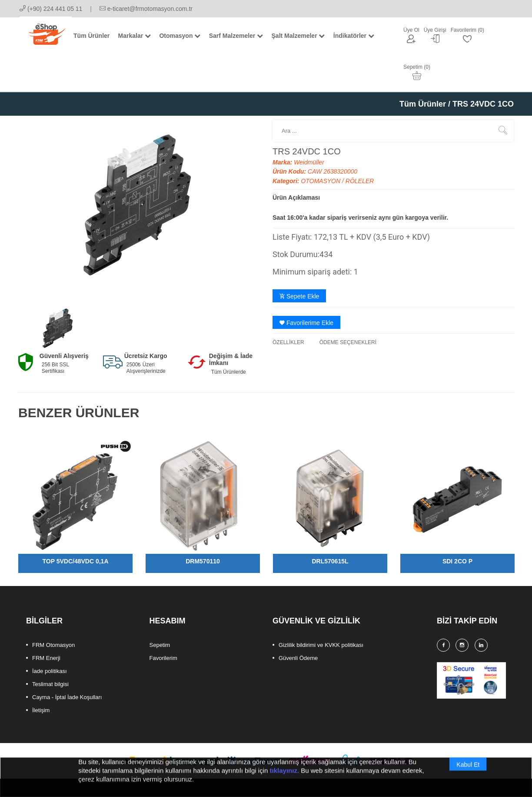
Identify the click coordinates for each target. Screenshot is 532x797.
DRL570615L (330, 561)
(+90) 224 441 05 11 (51, 9)
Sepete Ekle (299, 296)
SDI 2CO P (457, 561)
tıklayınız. (285, 779)
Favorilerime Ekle (306, 323)
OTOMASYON (321, 181)
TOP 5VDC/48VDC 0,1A (76, 561)
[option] (58, 328)
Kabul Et (468, 774)
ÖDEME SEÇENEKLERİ (348, 342)
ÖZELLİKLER (288, 342)
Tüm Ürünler (423, 104)
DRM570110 (203, 561)
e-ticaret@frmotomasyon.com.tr (146, 9)
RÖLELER (360, 181)
